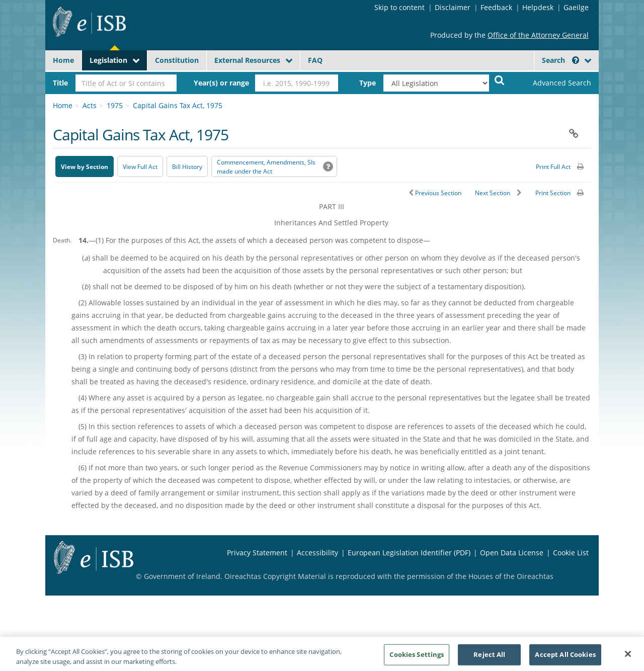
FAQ (315, 60)
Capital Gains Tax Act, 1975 (178, 105)
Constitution (177, 60)
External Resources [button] (247, 60)
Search (560, 60)
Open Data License (512, 553)
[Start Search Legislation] (500, 80)
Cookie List (571, 553)
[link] (553, 83)
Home (63, 60)
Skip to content (399, 7)
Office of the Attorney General (538, 35)
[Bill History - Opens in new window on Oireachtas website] (187, 166)
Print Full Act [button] (553, 167)
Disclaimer (453, 7)
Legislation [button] (108, 60)
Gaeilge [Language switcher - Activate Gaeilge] (576, 7)
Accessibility (317, 553)
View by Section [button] (85, 167)
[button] (576, 60)
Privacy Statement (257, 553)
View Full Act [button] (140, 167)
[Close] (628, 659)
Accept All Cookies (565, 659)
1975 (115, 105)
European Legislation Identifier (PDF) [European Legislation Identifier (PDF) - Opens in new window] (409, 553)
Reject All (489, 659)
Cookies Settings (417, 659)
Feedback (496, 7)
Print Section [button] (553, 193)
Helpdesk (538, 7)
